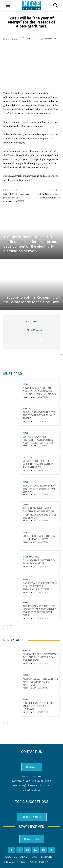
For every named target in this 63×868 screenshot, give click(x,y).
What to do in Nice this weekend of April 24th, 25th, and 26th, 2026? (40, 464)
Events (26, 409)
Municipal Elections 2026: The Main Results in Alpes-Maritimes (41, 682)
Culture (27, 457)
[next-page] (11, 628)
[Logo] (32, 6)
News (14, 39)
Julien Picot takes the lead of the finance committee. (40, 538)
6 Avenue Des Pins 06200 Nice (32, 781)
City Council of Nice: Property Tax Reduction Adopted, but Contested (38, 440)
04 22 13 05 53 (32, 790)
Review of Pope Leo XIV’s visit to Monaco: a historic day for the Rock (40, 657)
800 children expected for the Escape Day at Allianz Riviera (39, 415)
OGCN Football (31, 557)
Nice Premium (35, 330)
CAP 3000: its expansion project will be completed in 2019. (17, 198)
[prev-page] (5, 628)
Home (6, 39)
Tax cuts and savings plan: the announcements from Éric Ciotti (39, 489)
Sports (27, 505)
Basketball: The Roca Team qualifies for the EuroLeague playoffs (40, 586)
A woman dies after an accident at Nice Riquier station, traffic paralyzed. (40, 391)
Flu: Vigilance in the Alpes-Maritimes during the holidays (39, 706)
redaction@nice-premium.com (32, 785)
